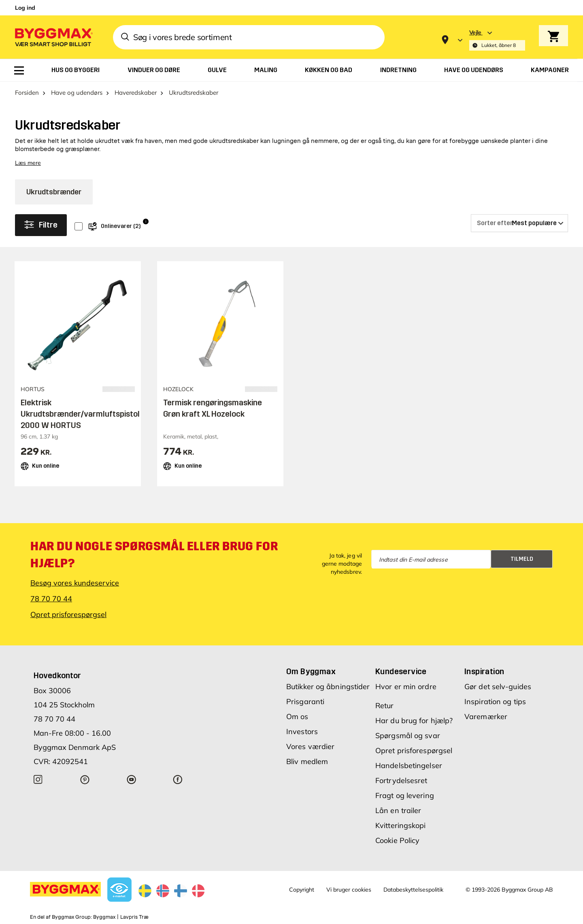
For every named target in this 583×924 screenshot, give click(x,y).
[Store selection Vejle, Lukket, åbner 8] (497, 40)
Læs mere (28, 163)
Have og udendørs (77, 93)
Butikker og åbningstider (328, 687)
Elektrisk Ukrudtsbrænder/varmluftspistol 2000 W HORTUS (80, 414)
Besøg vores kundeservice (75, 583)
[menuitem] (19, 70)
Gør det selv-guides (498, 687)
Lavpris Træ (134, 917)
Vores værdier (310, 746)
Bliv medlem (307, 761)
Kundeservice (401, 671)
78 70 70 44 (51, 599)
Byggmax (104, 917)
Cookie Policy (397, 840)
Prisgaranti (305, 702)
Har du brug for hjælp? (414, 721)
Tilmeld (522, 559)
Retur (385, 706)
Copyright (302, 890)
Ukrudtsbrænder (54, 192)
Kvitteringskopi (401, 825)
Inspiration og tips (495, 702)
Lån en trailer (398, 810)
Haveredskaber (136, 93)
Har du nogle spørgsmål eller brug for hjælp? (154, 555)
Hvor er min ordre (406, 687)
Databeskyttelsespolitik (413, 890)
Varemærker (486, 716)
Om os (297, 716)
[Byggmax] (53, 37)
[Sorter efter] (519, 223)
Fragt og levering (405, 795)
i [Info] (146, 221)
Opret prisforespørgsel (68, 614)
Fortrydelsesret (401, 780)
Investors (302, 731)
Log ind (25, 8)
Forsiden (27, 93)
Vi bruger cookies (349, 890)
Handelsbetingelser (409, 765)
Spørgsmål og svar (408, 736)
